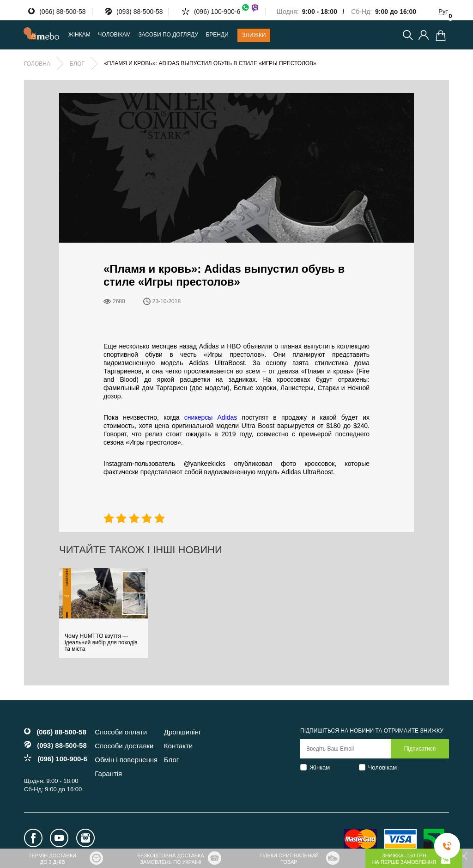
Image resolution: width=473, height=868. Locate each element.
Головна (37, 64)
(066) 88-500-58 (62, 12)
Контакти (178, 746)
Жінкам (320, 767)
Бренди (217, 35)
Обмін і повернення (126, 760)
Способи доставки (124, 746)
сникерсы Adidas (211, 417)
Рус (443, 11)
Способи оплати (121, 732)
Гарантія (108, 773)
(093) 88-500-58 (139, 12)
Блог (77, 64)
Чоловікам (383, 767)
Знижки (254, 35)
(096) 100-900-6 (227, 12)
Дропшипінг (183, 732)
